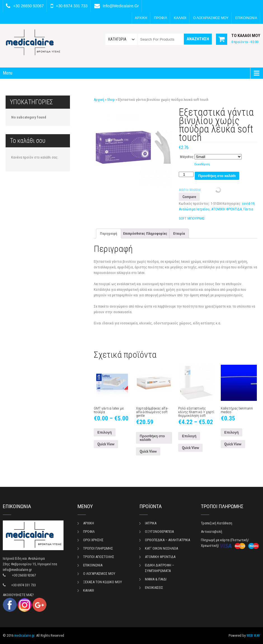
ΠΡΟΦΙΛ (160, 18)
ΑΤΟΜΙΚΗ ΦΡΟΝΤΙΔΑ (226, 209)
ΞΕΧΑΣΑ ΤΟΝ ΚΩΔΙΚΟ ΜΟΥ (103, 582)
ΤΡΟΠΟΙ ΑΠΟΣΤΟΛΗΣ (99, 557)
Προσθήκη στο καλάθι (217, 176)
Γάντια (248, 209)
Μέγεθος (187, 157)
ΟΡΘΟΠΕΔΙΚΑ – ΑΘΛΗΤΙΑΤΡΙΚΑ (167, 540)
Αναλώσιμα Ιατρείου (194, 209)
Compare (189, 197)
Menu (8, 73)
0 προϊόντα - (245, 42)
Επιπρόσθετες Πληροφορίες (145, 233)
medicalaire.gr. (25, 635)
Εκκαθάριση (202, 164)
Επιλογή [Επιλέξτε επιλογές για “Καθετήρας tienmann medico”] (232, 432)
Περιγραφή (109, 233)
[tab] (109, 233)
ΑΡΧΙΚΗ (141, 18)
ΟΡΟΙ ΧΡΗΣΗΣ (93, 540)
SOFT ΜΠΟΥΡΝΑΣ (192, 218)
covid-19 (248, 204)
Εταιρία (179, 233)
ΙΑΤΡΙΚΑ (151, 523)
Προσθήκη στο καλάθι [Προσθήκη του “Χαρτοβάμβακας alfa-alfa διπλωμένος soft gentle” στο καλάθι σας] (152, 438)
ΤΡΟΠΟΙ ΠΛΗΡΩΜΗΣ (98, 548)
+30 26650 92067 (28, 6)
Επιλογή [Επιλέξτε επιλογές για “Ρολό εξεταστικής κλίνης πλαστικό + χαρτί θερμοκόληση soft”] (189, 436)
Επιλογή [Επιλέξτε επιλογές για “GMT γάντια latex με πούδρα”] (105, 432)
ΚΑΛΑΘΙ (180, 18)
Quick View (106, 444)
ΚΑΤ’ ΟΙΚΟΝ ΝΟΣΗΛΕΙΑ (161, 548)
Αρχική (99, 100)
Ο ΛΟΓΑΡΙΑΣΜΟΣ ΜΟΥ (211, 18)
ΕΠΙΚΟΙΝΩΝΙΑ (246, 18)
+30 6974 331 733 (72, 6)
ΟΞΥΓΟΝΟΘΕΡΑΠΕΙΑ (159, 532)
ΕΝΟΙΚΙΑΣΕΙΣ (154, 588)
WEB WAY (253, 635)
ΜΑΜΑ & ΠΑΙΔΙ (156, 579)
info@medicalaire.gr (121, 6)
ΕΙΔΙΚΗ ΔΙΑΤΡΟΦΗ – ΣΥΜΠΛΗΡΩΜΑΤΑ (159, 568)
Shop (111, 100)
